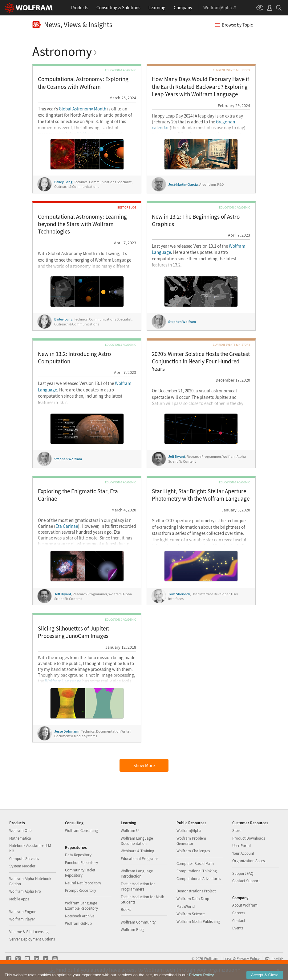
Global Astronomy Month (83, 109)
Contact (239, 921)
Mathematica (20, 838)
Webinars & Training (138, 851)
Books (126, 910)
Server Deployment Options (32, 939)
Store (237, 831)
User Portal (241, 846)
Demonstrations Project (196, 891)
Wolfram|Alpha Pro (25, 891)
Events (238, 928)
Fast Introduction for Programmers (138, 887)
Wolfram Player (22, 919)
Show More (144, 765)
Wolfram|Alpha (189, 831)
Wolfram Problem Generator (191, 841)
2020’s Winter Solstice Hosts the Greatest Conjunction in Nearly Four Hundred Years (201, 362)
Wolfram (211, 958)
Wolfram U (130, 831)
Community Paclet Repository (80, 873)
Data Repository (78, 855)
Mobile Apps (19, 899)
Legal (228, 958)
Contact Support (246, 881)
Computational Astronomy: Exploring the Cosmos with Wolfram (83, 83)
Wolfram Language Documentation (137, 841)
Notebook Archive (80, 916)
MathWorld (186, 906)
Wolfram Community (138, 922)
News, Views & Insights (72, 25)
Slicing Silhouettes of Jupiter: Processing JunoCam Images (74, 632)
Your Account (243, 853)
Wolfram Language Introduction (137, 874)
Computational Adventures (199, 879)
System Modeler (22, 866)
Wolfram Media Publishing (198, 922)
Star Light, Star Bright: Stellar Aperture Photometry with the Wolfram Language (201, 495)
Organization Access (249, 861)
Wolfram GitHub (78, 923)
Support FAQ (243, 873)
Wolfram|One (20, 831)
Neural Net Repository (83, 883)
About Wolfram (245, 905)
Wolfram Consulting (81, 831)
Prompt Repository (81, 890)
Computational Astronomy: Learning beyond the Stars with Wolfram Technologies (82, 224)
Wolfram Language (63, 681)
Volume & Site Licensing (29, 932)
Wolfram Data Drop (193, 899)
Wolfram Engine (23, 912)
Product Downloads (249, 838)
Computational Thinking (197, 871)
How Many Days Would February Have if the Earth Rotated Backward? (201, 87)
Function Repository (81, 863)
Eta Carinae (67, 526)
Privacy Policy (248, 958)
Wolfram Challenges (193, 851)
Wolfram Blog (132, 930)
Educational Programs (140, 859)
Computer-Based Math (195, 864)
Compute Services (24, 859)
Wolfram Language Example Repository (81, 906)
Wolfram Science (191, 914)
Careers (239, 913)
